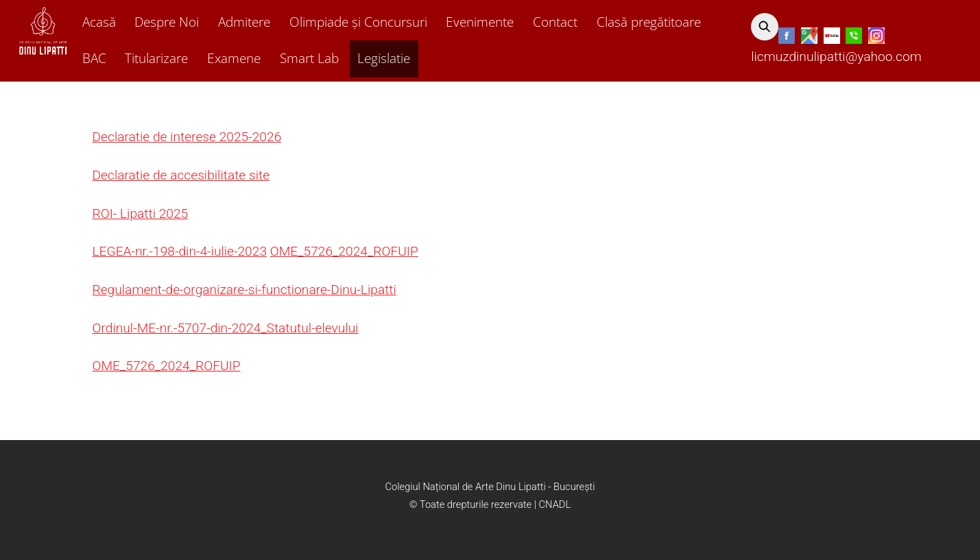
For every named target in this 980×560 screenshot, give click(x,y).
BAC (94, 58)
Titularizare (156, 58)
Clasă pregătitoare (649, 22)
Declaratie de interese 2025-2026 (187, 137)
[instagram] (876, 36)
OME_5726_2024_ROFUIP (344, 251)
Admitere (244, 22)
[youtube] (832, 36)
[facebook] (787, 36)
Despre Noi (167, 22)
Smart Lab (309, 58)
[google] (809, 36)
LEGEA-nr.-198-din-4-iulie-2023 (180, 251)
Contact (555, 22)
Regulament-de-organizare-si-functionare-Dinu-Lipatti (244, 290)
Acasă (99, 22)
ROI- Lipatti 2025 (141, 214)
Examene (234, 58)
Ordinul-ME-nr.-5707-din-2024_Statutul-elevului (226, 328)
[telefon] (854, 36)
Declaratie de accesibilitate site (181, 175)
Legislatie (384, 58)
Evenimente (480, 22)
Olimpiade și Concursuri (358, 22)
